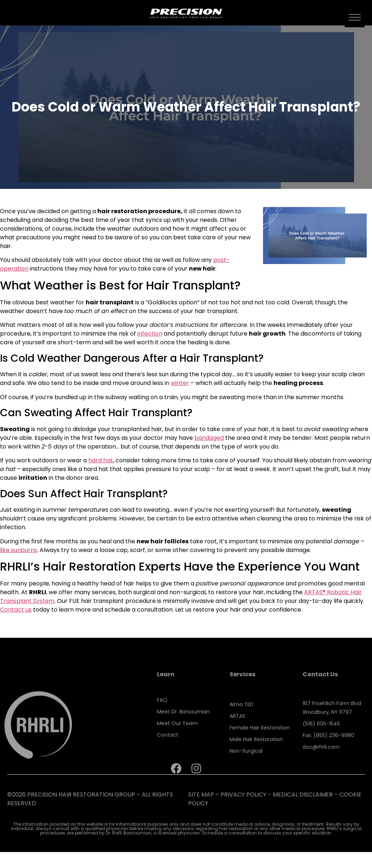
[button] (355, 17)
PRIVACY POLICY (243, 802)
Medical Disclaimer (303, 802)
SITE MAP (201, 802)
